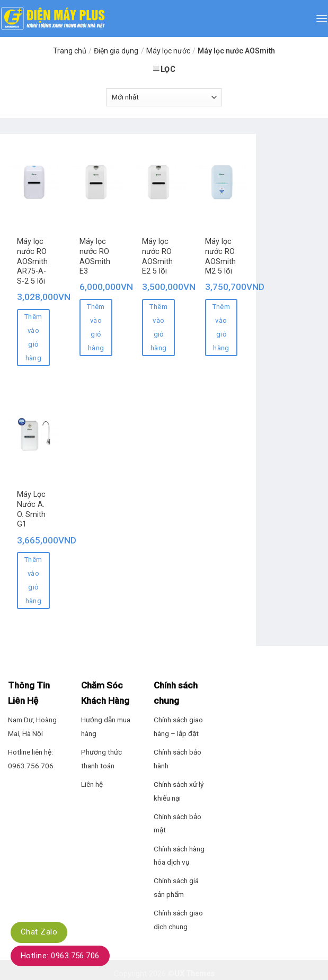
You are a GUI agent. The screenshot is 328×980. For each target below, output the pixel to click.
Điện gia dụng (116, 51)
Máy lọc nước (168, 51)
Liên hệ (92, 784)
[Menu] (322, 18)
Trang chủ (70, 51)
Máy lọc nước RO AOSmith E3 (95, 256)
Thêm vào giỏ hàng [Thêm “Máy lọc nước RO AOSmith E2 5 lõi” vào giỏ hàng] (158, 327)
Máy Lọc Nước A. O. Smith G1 (31, 509)
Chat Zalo (39, 932)
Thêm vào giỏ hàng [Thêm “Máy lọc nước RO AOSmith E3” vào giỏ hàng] (96, 327)
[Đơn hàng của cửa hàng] (164, 97)
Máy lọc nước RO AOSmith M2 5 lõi (220, 256)
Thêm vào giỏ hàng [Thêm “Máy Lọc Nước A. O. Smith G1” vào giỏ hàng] (33, 580)
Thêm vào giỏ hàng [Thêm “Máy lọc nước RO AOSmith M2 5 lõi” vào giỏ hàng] (221, 327)
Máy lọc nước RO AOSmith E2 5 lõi (157, 256)
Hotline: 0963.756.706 (60, 956)
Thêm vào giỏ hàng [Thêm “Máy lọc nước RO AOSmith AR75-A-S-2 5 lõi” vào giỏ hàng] (33, 337)
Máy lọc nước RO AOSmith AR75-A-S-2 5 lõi (32, 261)
